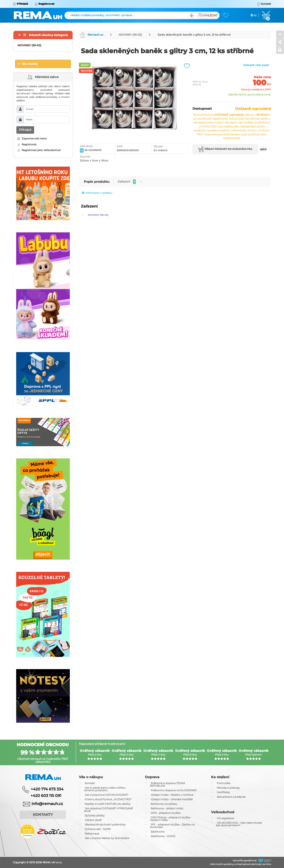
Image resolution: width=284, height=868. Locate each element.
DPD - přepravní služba (166, 813)
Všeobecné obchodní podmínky (105, 824)
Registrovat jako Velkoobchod (39, 150)
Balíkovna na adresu (164, 804)
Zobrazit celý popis (256, 65)
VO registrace (225, 818)
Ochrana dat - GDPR (98, 829)
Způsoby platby (95, 815)
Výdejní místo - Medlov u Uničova (172, 795)
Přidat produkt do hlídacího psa (225, 149)
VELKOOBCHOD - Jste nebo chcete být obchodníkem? (239, 824)
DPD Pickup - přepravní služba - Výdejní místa (171, 819)
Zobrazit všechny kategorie (48, 35)
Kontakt (90, 783)
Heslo (29, 120)
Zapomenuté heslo (32, 138)
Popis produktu (97, 182)
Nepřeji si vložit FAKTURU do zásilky (107, 804)
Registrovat (27, 144)
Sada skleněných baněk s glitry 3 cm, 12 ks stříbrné (194, 35)
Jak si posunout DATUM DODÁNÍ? (106, 795)
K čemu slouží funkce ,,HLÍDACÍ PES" (108, 799)
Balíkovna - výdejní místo (167, 808)
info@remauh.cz (47, 804)
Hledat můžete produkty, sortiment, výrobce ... (102, 15)
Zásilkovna (158, 832)
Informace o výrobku (97, 193)
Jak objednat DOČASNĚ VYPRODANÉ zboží (108, 810)
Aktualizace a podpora (231, 797)
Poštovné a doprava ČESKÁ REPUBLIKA (167, 784)
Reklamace (92, 834)
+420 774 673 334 (47, 789)
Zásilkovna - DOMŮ (163, 836)
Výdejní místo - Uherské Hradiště (172, 799)
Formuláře (224, 783)
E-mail (30, 109)
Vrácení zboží (93, 820)
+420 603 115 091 (43, 796)
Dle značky (30, 64)
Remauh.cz (92, 35)
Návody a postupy (228, 788)
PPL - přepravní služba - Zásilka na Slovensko (172, 826)
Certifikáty (223, 792)
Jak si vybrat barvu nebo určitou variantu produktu (105, 789)
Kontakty (43, 815)
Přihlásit (25, 130)
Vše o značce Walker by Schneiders (107, 838)
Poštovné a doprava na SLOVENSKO (174, 790)
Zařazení (130, 182)
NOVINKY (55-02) (130, 35)
